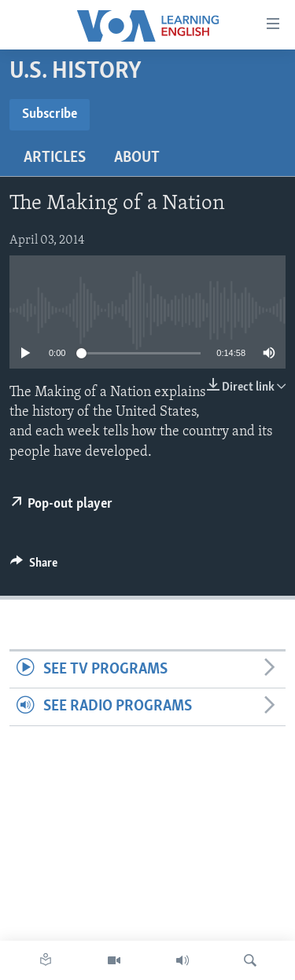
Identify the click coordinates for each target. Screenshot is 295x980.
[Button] (34, 567)
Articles (55, 158)
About (137, 158)
